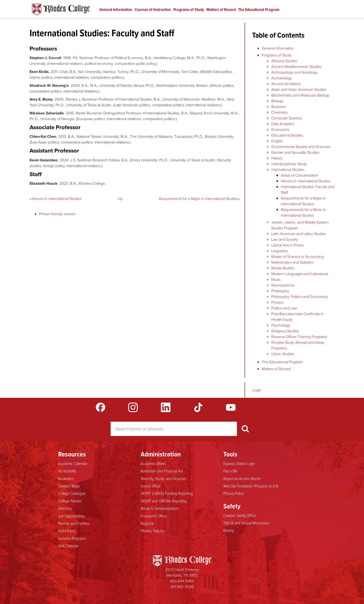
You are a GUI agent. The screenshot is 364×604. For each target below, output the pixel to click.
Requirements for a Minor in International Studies (303, 212)
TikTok (198, 407)
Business (279, 107)
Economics (280, 130)
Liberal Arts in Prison (288, 245)
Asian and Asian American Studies (299, 90)
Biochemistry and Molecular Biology (300, 95)
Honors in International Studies (55, 199)
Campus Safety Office (240, 516)
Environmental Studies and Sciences (301, 147)
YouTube (231, 407)
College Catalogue (72, 493)
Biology (277, 101)
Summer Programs (72, 538)
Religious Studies (285, 331)
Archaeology (282, 78)
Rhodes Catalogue (61, 10)
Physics (277, 302)
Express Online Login (239, 464)
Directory (65, 508)
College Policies (70, 501)
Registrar (147, 523)
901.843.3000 (182, 587)
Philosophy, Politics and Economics (300, 297)
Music (276, 279)
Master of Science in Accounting (297, 257)
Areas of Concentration (300, 175)
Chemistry (279, 112)
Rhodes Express (153, 531)
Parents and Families (74, 523)
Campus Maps (69, 486)
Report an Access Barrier (242, 479)
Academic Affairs (153, 464)
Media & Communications (160, 508)
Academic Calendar (73, 464)
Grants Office (151, 486)
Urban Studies (283, 354)
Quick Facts (67, 531)
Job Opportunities (71, 516)
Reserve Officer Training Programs (299, 337)
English (277, 141)
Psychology (281, 325)
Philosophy (280, 291)
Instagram (133, 407)
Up (120, 199)
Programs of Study (189, 10)
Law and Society (285, 239)
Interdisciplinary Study (289, 164)
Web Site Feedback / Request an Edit (251, 486)
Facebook (101, 407)
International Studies (288, 170)
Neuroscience (283, 285)
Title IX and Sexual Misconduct (246, 523)
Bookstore (66, 479)
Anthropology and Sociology (294, 72)
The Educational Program (259, 10)
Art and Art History (286, 84)
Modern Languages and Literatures (300, 274)
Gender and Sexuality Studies (295, 152)
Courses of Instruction (153, 10)
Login (257, 390)
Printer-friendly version (57, 214)
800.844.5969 (182, 581)
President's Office (154, 516)
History (277, 158)
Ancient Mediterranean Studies (296, 67)
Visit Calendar (69, 546)
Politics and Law (284, 308)
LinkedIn (166, 407)
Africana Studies (284, 61)
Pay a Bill (230, 471)
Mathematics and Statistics (292, 262)
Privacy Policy (233, 493)
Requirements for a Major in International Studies (199, 199)
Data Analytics (283, 124)
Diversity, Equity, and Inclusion (163, 479)
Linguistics (280, 251)
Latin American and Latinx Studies (299, 234)
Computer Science (287, 118)
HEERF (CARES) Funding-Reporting (167, 493)
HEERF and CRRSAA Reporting (164, 501)
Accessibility (67, 471)
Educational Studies (287, 135)
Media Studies (283, 268)
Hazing (229, 530)
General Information (116, 10)
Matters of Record (221, 10)
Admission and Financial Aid (162, 471)
